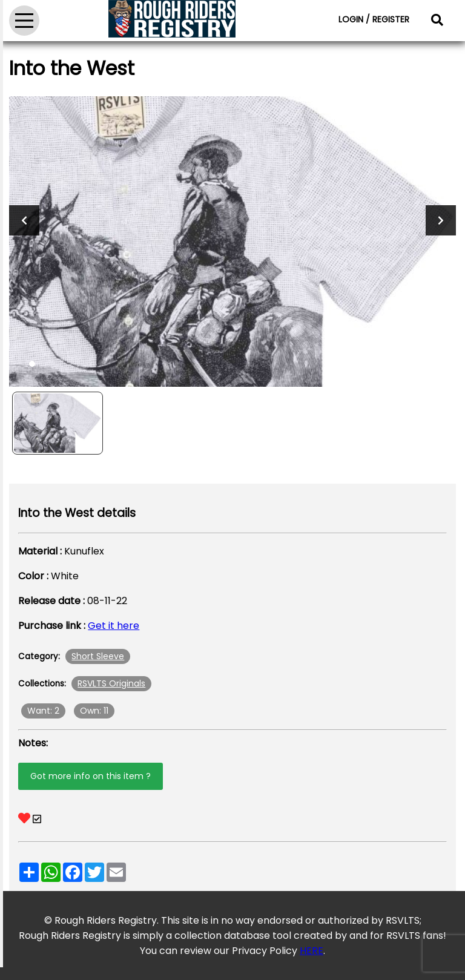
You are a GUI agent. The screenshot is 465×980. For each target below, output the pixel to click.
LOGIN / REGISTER (374, 19)
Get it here (114, 626)
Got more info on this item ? (91, 776)
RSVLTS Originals (111, 683)
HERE (312, 951)
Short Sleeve (98, 656)
